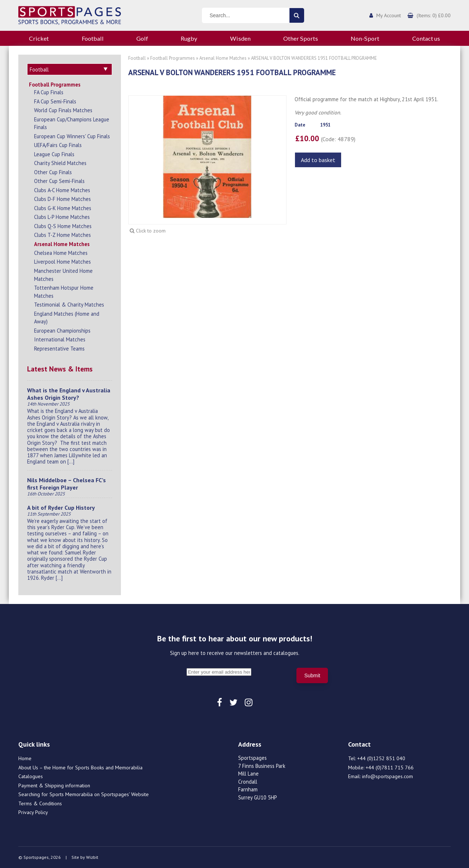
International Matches (60, 339)
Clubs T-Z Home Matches (62, 235)
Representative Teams (59, 349)
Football (93, 38)
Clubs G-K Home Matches (63, 208)
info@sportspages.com (387, 776)
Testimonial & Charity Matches (69, 305)
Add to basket (318, 160)
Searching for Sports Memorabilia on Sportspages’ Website (84, 794)
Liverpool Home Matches (62, 262)
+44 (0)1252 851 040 (381, 758)
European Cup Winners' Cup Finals (72, 136)
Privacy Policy (33, 812)
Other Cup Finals (53, 172)
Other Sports (301, 38)
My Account (389, 15)
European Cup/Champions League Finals (72, 123)
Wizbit (92, 857)
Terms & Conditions (40, 803)
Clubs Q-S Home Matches (63, 226)
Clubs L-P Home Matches (62, 217)
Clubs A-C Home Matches (62, 190)
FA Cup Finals (49, 92)
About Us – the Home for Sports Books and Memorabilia (80, 768)
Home (25, 758)
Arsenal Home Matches (62, 244)
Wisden (240, 38)
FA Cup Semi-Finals (55, 101)
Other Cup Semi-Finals (59, 181)
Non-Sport (365, 38)
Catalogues (31, 776)
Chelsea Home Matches (61, 253)
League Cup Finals (54, 154)
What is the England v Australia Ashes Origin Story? (69, 394)
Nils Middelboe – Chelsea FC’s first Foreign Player (67, 484)
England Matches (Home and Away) (67, 318)
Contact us (426, 38)
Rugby (189, 38)
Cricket (39, 38)
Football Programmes (55, 85)
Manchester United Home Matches (63, 275)
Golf (142, 38)
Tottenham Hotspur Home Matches (64, 292)
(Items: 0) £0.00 (434, 15)
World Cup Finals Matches (63, 110)
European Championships (62, 331)
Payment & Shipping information (54, 785)
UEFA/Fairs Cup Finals (58, 145)
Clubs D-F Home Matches (62, 199)
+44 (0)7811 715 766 (390, 768)
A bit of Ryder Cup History (61, 508)
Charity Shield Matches (60, 163)
